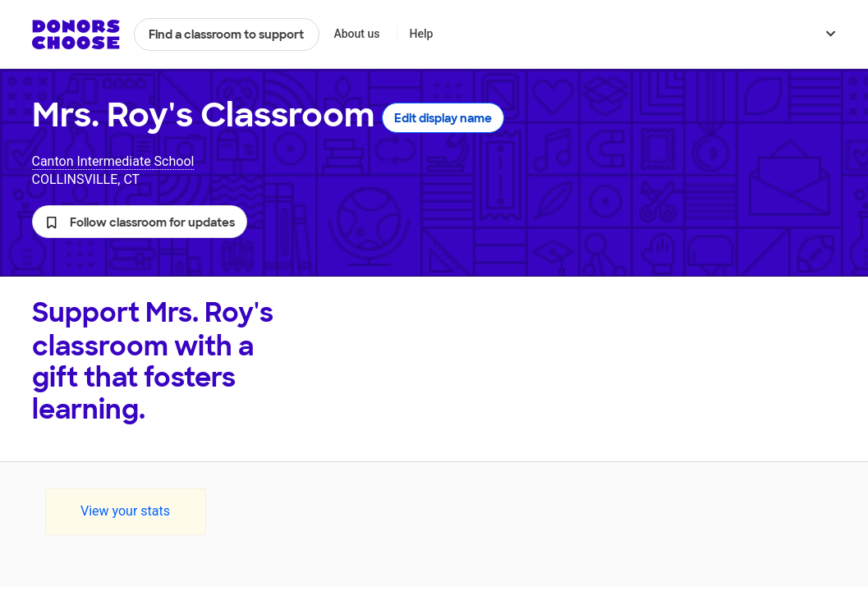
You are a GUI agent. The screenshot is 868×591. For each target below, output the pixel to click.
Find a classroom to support (226, 34)
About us (356, 34)
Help (421, 34)
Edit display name (443, 118)
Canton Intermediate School (113, 161)
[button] (140, 222)
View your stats (125, 511)
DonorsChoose (76, 34)
